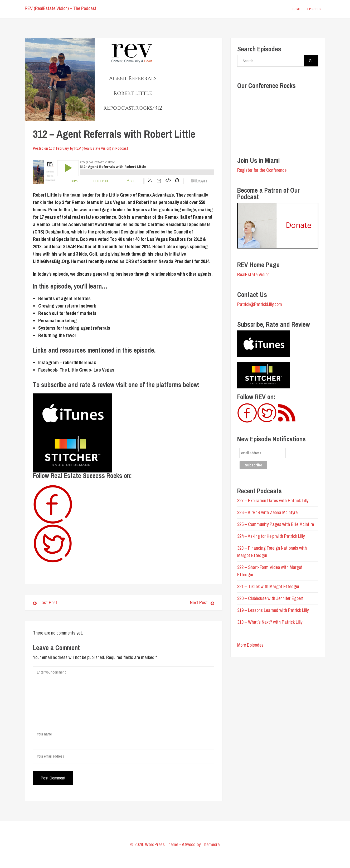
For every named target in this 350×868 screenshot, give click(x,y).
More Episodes (250, 645)
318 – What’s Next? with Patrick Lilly (270, 622)
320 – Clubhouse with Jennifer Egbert (270, 598)
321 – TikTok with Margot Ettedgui (268, 586)
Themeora (211, 844)
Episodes (314, 9)
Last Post (45, 603)
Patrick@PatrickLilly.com (260, 304)
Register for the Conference (262, 170)
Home (297, 9)
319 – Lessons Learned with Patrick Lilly (273, 610)
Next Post (171, 603)
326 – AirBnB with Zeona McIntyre (267, 512)
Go (311, 61)
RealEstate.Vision (253, 274)
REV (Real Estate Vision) (93, 148)
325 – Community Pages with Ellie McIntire (276, 524)
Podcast (122, 148)
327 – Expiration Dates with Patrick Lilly (273, 501)
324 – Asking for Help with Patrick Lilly (271, 536)
